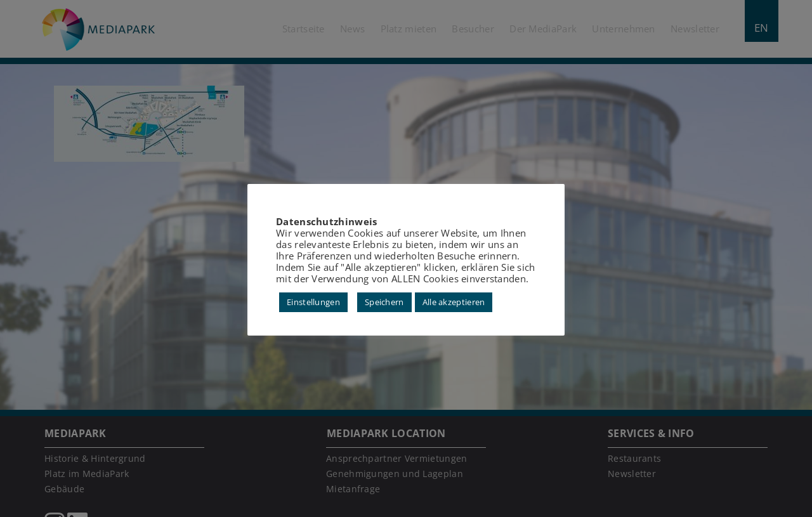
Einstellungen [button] (313, 302)
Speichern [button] (384, 302)
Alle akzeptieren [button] (454, 302)
